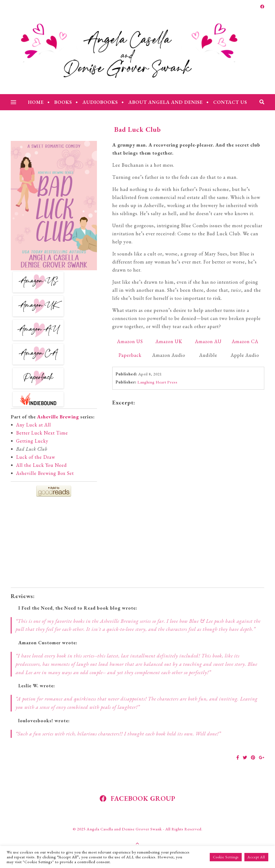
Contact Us (230, 102)
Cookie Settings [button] (226, 857)
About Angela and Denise (166, 102)
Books (63, 102)
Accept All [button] (256, 857)
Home (36, 102)
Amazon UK (169, 341)
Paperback (130, 355)
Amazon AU (208, 341)
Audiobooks (100, 102)
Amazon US (130, 341)
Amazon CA (245, 341)
